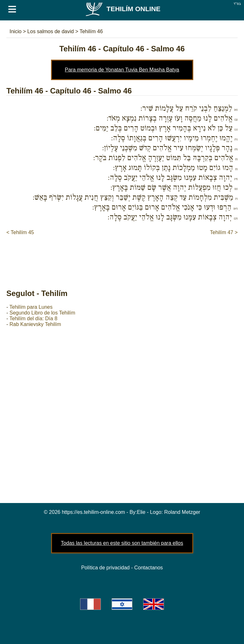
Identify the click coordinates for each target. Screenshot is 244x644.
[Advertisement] (122, 255)
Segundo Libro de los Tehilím (42, 313)
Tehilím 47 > (224, 232)
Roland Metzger (182, 512)
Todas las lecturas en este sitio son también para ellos (122, 543)
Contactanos (149, 568)
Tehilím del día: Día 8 (33, 318)
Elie (141, 512)
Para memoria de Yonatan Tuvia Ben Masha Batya (122, 70)
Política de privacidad (105, 568)
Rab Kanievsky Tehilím (35, 324)
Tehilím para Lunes (31, 307)
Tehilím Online (123, 9)
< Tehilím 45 (20, 232)
